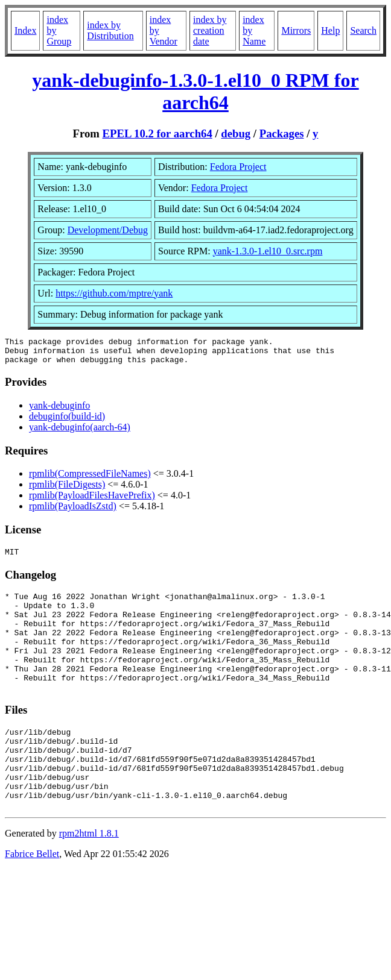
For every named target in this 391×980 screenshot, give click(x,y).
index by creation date (210, 30)
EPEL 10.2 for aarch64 (157, 133)
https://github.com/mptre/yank (114, 293)
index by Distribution (110, 30)
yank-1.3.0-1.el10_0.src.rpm (268, 251)
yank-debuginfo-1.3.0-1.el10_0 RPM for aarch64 (195, 91)
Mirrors (296, 30)
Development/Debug (108, 230)
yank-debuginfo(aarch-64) (80, 432)
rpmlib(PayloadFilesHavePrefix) (92, 501)
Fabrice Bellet (32, 897)
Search (363, 30)
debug (236, 133)
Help (330, 30)
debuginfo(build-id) (67, 422)
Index (25, 30)
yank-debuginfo (59, 411)
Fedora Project (238, 167)
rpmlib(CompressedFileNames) (90, 479)
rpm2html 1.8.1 (89, 877)
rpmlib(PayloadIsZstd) (73, 511)
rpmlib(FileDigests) (67, 490)
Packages (282, 133)
